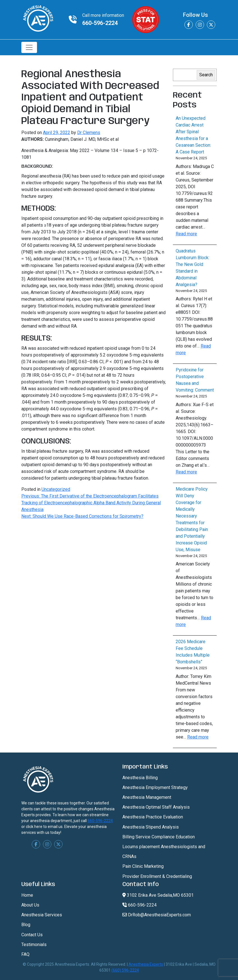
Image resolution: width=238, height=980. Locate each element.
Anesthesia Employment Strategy (155, 787)
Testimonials (34, 945)
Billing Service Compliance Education (159, 837)
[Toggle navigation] (29, 47)
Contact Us (32, 935)
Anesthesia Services (42, 915)
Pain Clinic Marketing (143, 866)
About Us (30, 905)
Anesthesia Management (147, 797)
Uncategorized (56, 489)
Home (27, 895)
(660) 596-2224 (125, 970)
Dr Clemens (89, 133)
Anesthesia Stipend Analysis (151, 827)
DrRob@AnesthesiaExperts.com (157, 915)
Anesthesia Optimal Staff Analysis (156, 807)
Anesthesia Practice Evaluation (153, 817)
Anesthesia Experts (146, 964)
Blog (26, 925)
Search (206, 75)
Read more (186, 234)
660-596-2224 (100, 23)
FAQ (25, 954)
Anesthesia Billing (140, 778)
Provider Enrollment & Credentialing (157, 876)
